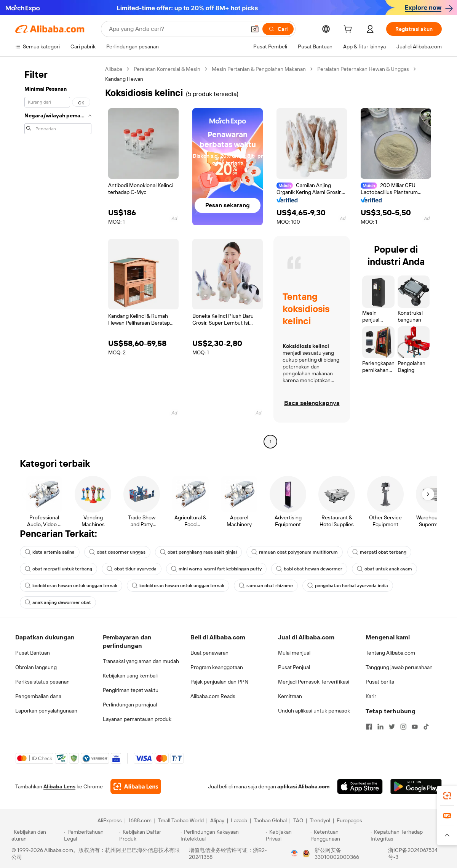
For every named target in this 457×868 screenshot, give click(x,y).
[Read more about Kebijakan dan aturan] (37, 835)
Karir (371, 696)
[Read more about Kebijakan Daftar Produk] (149, 835)
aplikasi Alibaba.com (303, 786)
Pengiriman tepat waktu (131, 690)
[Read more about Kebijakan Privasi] (287, 835)
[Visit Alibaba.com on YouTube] (415, 727)
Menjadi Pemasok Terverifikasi (314, 682)
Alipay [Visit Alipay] (217, 820)
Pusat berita (380, 682)
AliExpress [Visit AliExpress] (110, 820)
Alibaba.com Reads (213, 696)
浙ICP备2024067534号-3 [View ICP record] (413, 854)
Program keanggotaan (217, 667)
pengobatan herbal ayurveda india (348, 586)
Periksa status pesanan (42, 682)
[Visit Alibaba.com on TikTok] (426, 727)
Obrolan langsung (36, 667)
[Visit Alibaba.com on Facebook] (369, 727)
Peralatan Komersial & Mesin (167, 69)
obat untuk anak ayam (384, 569)
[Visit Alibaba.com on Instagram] (403, 727)
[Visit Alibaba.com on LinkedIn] (380, 727)
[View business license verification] (294, 854)
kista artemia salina (50, 552)
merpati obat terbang (379, 552)
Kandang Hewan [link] (124, 79)
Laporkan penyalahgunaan (46, 711)
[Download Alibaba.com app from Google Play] (416, 786)
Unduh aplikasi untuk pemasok (314, 711)
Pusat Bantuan (33, 653)
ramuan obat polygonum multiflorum (295, 552)
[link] (447, 796)
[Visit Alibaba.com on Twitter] (392, 727)
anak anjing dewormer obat (58, 602)
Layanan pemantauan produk (137, 719)
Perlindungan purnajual (130, 705)
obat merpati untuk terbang (58, 569)
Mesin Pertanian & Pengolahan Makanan (259, 69)
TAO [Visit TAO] (298, 820)
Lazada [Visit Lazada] (239, 820)
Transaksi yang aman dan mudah (141, 661)
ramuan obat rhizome (266, 586)
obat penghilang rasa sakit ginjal (198, 552)
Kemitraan (290, 696)
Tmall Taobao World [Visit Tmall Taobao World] (181, 820)
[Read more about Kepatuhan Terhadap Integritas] (408, 835)
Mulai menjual (294, 653)
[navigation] (58, 256)
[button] (255, 29)
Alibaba (114, 69)
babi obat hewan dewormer (309, 569)
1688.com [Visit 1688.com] (140, 820)
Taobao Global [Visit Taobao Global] (270, 820)
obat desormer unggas (117, 552)
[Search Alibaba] (177, 29)
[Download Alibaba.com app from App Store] (360, 786)
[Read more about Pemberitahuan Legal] (90, 835)
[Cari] (278, 29)
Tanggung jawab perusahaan (399, 667)
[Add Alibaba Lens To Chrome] (136, 786)
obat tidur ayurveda (132, 569)
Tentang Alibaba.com (390, 653)
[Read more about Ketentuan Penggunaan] (340, 835)
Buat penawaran (209, 653)
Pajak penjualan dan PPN (219, 682)
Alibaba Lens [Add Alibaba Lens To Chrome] (59, 786)
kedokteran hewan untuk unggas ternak (71, 586)
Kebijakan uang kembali (130, 676)
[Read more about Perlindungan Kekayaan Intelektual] (222, 835)
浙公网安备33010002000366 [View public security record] (337, 854)
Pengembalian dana (38, 696)
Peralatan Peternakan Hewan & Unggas (363, 69)
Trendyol (320, 820)
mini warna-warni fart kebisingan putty (216, 569)
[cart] (349, 30)
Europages (349, 820)
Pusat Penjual (294, 667)
